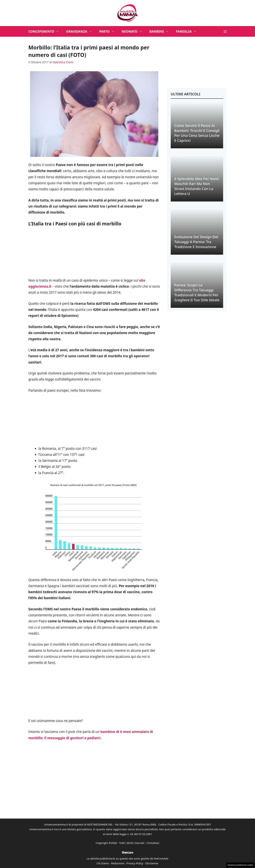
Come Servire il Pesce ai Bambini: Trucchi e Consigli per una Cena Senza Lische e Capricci (197, 133)
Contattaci (153, 843)
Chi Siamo (103, 863)
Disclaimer (152, 863)
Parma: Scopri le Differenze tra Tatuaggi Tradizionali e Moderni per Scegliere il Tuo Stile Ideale (197, 292)
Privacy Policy (135, 863)
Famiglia (188, 31)
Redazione (118, 863)
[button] (225, 31)
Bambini (161, 31)
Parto (109, 31)
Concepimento (46, 31)
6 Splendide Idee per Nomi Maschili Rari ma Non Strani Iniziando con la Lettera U (197, 186)
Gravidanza (81, 31)
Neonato (134, 31)
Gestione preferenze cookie (240, 865)
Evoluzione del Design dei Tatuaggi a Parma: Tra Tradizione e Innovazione (196, 242)
